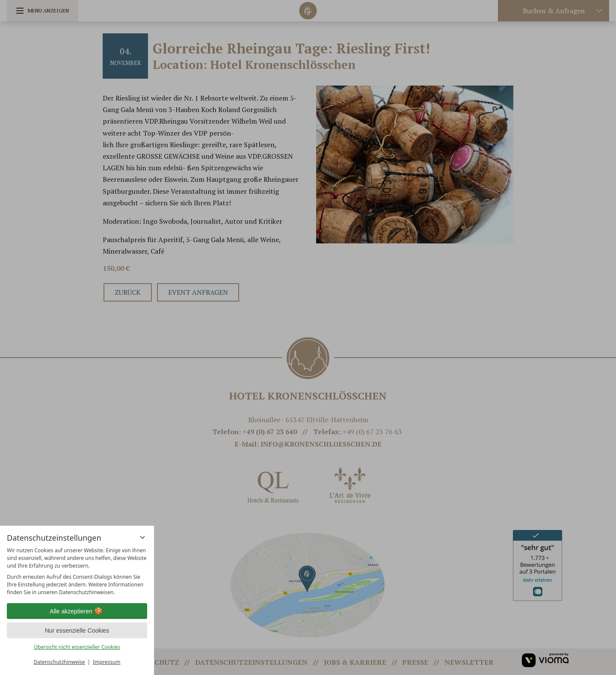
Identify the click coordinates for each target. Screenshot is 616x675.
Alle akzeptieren (77, 611)
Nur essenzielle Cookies (77, 631)
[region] (77, 571)
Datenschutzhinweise (59, 662)
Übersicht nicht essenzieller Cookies (77, 647)
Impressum (107, 662)
